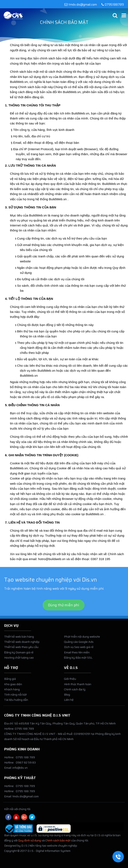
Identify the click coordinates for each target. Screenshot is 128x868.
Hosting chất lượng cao (19, 659)
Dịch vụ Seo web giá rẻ (79, 649)
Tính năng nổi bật (15, 696)
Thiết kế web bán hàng (19, 638)
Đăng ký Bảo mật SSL (78, 659)
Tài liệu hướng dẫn (16, 701)
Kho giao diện (13, 686)
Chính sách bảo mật (58, 842)
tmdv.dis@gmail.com (81, 5)
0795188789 (112, 5)
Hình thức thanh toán (78, 686)
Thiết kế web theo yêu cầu (21, 649)
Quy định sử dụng (30, 842)
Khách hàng (12, 691)
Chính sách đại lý (75, 691)
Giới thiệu (70, 680)
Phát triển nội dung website (82, 638)
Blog (67, 696)
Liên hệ (69, 701)
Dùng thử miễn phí (64, 613)
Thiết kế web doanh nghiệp (22, 643)
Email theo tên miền (77, 654)
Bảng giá (10, 680)
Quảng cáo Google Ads (79, 643)
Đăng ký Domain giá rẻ (19, 654)
